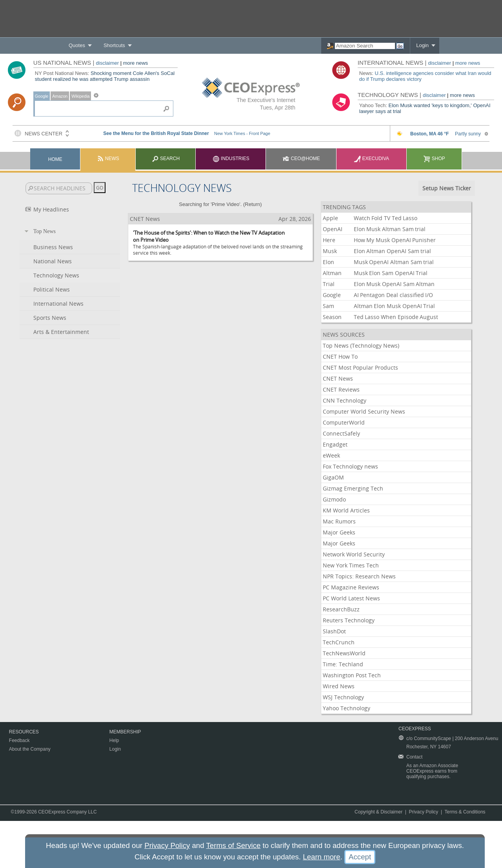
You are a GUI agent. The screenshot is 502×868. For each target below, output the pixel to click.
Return (252, 204)
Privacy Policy (424, 812)
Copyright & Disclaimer (378, 812)
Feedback (19, 740)
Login (422, 45)
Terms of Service (233, 845)
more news (136, 63)
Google (42, 96)
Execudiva (371, 159)
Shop (434, 159)
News (108, 159)
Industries (231, 159)
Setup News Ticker (447, 188)
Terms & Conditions (465, 812)
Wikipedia (80, 96)
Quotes (77, 45)
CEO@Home (301, 159)
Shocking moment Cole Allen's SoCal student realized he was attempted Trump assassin (105, 76)
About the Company (30, 749)
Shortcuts (114, 45)
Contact (414, 757)
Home (55, 159)
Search (166, 159)
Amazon (60, 96)
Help (114, 740)
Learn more (321, 857)
